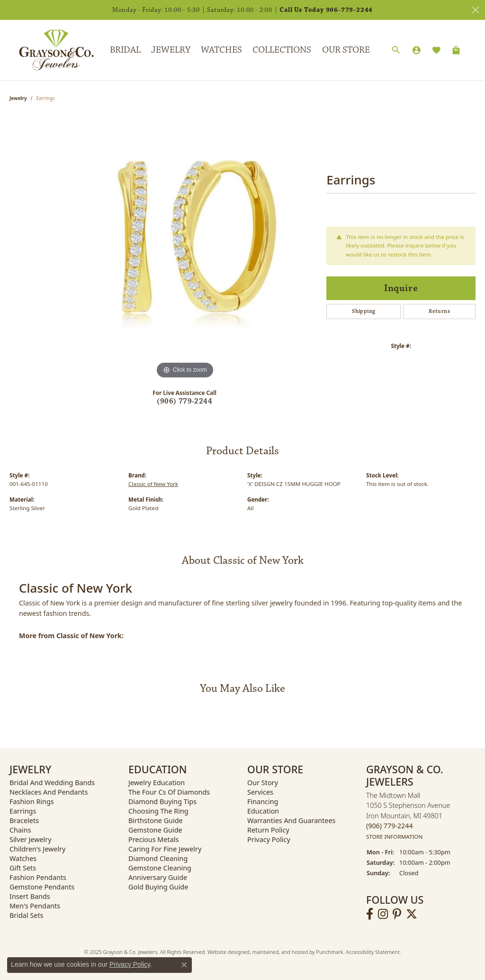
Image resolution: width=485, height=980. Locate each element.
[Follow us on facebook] (370, 914)
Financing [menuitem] (263, 801)
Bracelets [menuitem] (24, 820)
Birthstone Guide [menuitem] (156, 820)
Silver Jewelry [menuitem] (31, 839)
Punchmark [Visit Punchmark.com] (330, 952)
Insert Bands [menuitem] (30, 896)
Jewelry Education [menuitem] (157, 783)
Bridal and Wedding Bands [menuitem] (52, 783)
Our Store (346, 50)
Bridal (125, 50)
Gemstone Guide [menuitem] (155, 830)
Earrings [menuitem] (23, 811)
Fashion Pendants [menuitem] (38, 877)
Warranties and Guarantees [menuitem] (291, 820)
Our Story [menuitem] (263, 783)
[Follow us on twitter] (412, 914)
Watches (221, 50)
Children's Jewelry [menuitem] (37, 849)
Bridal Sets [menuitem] (27, 915)
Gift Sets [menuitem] (23, 868)
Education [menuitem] (263, 811)
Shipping (364, 311)
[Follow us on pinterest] (397, 914)
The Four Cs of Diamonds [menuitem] (169, 792)
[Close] (476, 10)
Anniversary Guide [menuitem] (158, 877)
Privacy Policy (130, 964)
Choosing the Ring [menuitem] (158, 811)
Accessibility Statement (373, 952)
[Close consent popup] (184, 965)
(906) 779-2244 (184, 401)
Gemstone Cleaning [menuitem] (160, 868)
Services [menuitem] (260, 792)
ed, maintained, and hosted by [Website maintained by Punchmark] (280, 952)
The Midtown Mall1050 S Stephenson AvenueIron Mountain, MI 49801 (408, 816)
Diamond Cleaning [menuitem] (158, 858)
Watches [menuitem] (23, 858)
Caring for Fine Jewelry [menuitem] (165, 849)
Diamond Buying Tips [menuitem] (162, 801)
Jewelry (171, 50)
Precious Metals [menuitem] (153, 839)
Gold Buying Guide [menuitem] (158, 887)
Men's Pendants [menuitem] (35, 906)
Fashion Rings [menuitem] (32, 801)
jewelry (18, 98)
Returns (439, 311)
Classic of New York (153, 484)
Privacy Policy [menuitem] (269, 839)
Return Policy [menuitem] (268, 830)
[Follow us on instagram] (383, 914)
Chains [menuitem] (20, 830)
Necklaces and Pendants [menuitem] (49, 792)
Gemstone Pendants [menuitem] (42, 887)
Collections (282, 50)
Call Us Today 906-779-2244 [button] (326, 10)
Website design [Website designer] (225, 952)
